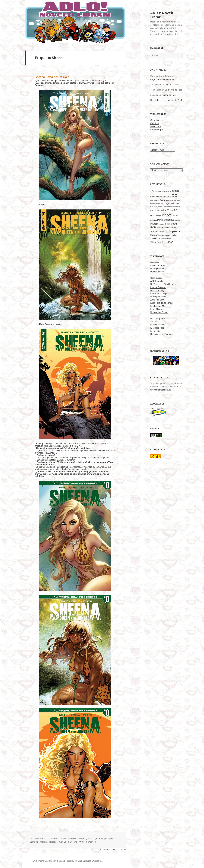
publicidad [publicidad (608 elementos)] (171, 224)
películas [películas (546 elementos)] (169, 220)
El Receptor (156, 331)
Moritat (44, 842)
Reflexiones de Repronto (162, 334)
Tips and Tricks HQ (66, 861)
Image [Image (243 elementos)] (167, 203)
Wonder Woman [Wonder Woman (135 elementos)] (166, 239)
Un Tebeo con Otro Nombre (163, 284)
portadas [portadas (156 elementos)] (162, 224)
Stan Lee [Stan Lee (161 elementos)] (165, 232)
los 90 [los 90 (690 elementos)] (173, 210)
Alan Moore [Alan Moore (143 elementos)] (166, 191)
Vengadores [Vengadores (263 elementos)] (155, 238)
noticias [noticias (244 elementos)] (153, 220)
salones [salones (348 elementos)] (161, 228)
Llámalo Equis (157, 130)
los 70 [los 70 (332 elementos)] (160, 210)
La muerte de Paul (170, 85)
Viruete (154, 322)
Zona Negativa (157, 300)
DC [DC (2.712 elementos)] (174, 196)
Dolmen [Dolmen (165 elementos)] (153, 201)
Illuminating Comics (159, 312)
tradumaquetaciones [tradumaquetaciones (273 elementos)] (170, 235)
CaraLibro (155, 120)
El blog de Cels (157, 269)
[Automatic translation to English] (113, 849)
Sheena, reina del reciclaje (52, 77)
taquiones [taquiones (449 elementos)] (155, 235)
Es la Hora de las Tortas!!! (162, 303)
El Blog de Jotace (158, 297)
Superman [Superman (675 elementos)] (175, 231)
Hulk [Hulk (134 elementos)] (162, 204)
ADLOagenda (157, 281)
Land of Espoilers (158, 287)
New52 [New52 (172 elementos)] (176, 216)
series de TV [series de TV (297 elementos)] (171, 228)
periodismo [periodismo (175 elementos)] (178, 220)
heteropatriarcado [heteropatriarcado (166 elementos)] (173, 201)
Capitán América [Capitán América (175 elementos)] (156, 196)
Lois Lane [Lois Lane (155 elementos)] (173, 207)
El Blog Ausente (158, 325)
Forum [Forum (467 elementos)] (163, 200)
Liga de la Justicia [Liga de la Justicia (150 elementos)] (156, 207)
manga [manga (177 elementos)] (158, 216)
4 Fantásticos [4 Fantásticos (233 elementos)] (156, 191)
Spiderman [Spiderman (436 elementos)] (156, 232)
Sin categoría (69, 839)
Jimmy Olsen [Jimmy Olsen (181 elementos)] (174, 204)
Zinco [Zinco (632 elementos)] (170, 242)
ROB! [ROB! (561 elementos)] (153, 227)
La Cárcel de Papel (159, 294)
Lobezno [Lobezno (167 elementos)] (166, 207)
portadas (53, 842)
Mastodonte (156, 126)
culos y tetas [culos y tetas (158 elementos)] (167, 196)
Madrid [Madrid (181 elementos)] (153, 216)
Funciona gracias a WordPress (89, 861)
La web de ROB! (158, 266)
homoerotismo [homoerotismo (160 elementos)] (155, 204)
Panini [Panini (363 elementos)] (160, 220)
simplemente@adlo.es (161, 390)
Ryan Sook (64, 842)
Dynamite (98, 839)
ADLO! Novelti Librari (162, 15)
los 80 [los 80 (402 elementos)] (166, 210)
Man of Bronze (157, 309)
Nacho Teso (156, 100)
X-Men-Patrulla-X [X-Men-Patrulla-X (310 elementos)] (158, 242)
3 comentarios (89, 842)
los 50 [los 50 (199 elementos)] (179, 207)
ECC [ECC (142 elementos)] (158, 201)
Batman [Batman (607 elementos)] (174, 191)
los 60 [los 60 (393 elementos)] (153, 210)
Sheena (74, 842)
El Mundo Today (158, 328)
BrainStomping (157, 290)
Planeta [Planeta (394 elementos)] (154, 224)
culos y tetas (86, 839)
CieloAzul (155, 123)
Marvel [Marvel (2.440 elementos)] (167, 215)
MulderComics (157, 272)
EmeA (56, 839)
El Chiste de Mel (158, 306)
